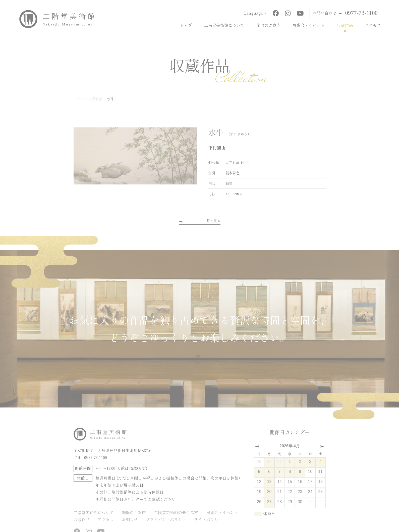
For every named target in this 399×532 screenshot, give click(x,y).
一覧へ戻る (212, 221)
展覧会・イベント (309, 25)
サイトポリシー (208, 519)
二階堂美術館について (224, 25)
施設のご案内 (268, 25)
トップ (186, 25)
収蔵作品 (345, 25)
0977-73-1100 (345, 13)
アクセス (373, 25)
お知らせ (130, 519)
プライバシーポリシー (166, 519)
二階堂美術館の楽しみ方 (176, 512)
